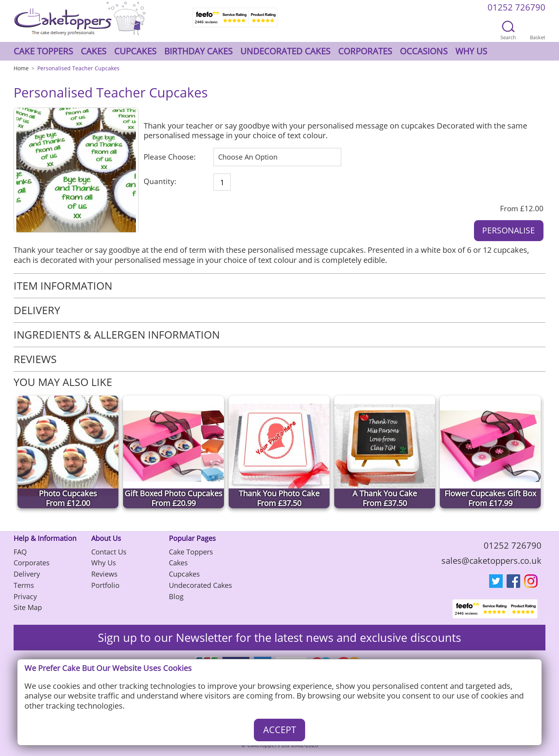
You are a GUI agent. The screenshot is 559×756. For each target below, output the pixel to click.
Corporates (365, 51)
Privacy (25, 596)
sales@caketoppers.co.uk (491, 560)
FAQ (20, 552)
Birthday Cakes (198, 51)
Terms (24, 585)
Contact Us (109, 552)
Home (21, 68)
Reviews (104, 574)
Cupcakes (135, 51)
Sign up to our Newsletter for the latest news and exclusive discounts (279, 637)
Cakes (94, 51)
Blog (176, 596)
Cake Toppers (43, 51)
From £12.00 (522, 209)
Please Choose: (170, 157)
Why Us (471, 51)
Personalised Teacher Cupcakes (78, 68)
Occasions (424, 51)
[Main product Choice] (277, 157)
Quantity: (160, 182)
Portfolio (105, 585)
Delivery (27, 574)
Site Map (28, 607)
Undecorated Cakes (285, 51)
